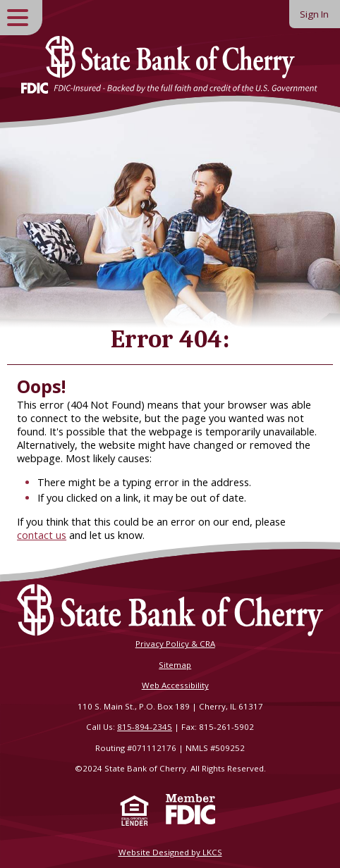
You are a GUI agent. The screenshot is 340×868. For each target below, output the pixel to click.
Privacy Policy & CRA (175, 644)
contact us (42, 535)
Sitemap (175, 665)
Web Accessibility (175, 685)
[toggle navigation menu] (21, 18)
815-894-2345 (145, 727)
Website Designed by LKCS (170, 852)
